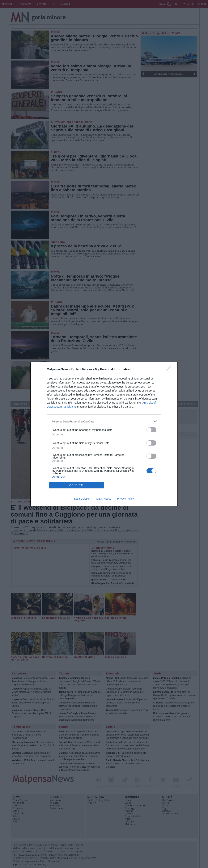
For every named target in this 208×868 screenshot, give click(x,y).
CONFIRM (76, 485)
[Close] (170, 370)
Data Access (104, 499)
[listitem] (104, 421)
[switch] (151, 430)
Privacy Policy (125, 499)
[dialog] (104, 434)
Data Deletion (82, 499)
